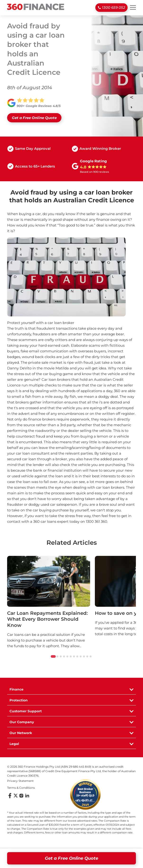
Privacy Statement (20, 781)
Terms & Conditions (21, 788)
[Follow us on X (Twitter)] (16, 797)
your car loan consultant (28, 453)
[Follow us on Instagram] (21, 797)
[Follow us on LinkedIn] (27, 797)
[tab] (53, 657)
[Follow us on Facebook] (10, 797)
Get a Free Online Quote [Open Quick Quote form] (34, 118)
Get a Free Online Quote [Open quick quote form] (71, 858)
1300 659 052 (114, 7)
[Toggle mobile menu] (133, 7)
